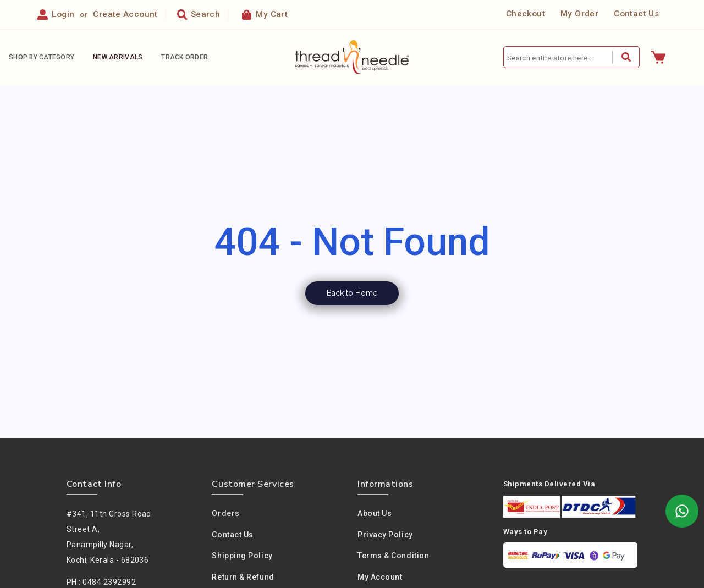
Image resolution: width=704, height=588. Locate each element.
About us (375, 514)
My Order (579, 14)
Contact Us (636, 14)
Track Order (185, 58)
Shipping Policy (242, 556)
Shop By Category (42, 58)
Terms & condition (393, 556)
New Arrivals (118, 58)
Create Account (125, 15)
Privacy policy (385, 535)
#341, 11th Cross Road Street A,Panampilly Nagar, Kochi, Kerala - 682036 (109, 537)
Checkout (526, 14)
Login (63, 15)
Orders (226, 514)
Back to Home (352, 293)
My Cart (265, 15)
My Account (380, 578)
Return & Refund (243, 578)
